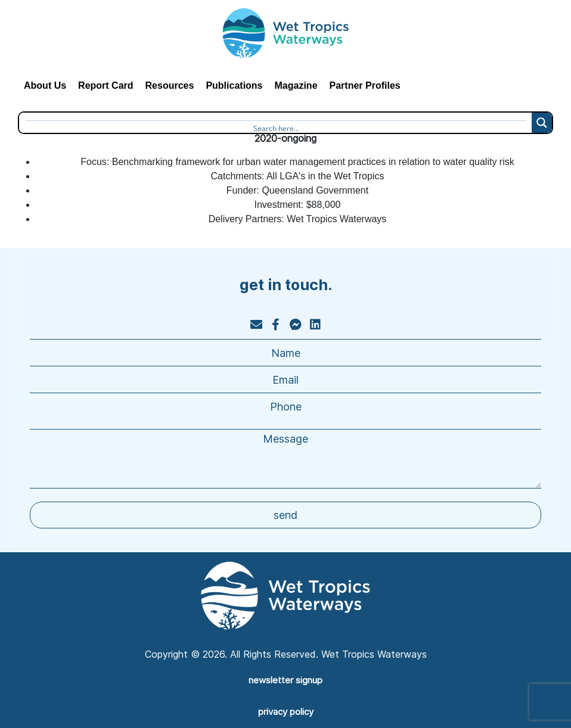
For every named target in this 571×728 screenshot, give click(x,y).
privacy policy (286, 712)
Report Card (105, 85)
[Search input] (276, 126)
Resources (170, 85)
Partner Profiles (365, 85)
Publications (234, 85)
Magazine (296, 85)
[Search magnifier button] (542, 123)
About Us (45, 85)
